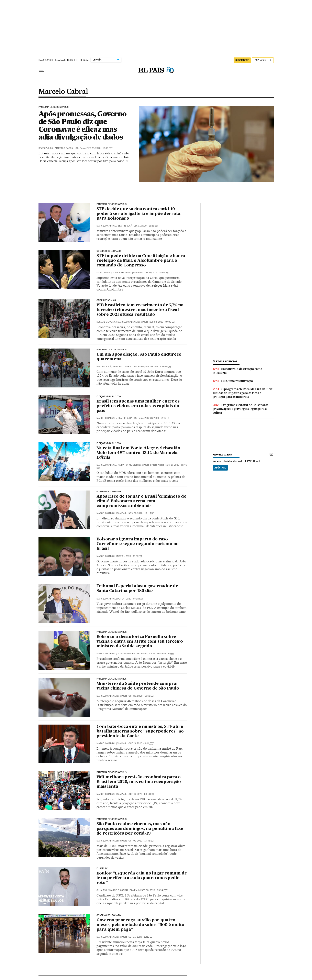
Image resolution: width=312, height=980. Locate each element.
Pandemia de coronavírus (54, 107)
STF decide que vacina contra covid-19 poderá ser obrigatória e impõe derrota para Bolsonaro (138, 214)
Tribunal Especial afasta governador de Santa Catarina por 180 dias (137, 589)
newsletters (222, 455)
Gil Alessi (102, 890)
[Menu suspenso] (42, 70)
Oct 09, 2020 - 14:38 (141, 841)
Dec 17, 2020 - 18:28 (146, 226)
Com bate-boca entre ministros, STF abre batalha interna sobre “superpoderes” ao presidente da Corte (140, 731)
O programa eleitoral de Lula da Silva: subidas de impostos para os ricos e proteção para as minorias (243, 393)
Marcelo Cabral (63, 92)
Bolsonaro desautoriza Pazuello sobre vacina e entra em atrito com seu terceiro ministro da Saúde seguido (140, 642)
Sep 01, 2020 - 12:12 (141, 937)
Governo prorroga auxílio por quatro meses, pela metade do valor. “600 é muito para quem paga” (141, 925)
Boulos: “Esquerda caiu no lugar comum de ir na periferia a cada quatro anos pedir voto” (142, 878)
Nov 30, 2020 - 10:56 (158, 367)
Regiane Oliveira (106, 322)
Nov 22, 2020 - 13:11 (141, 513)
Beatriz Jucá (46, 148)
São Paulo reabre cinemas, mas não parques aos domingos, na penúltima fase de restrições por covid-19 (140, 829)
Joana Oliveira (126, 654)
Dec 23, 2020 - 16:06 (100, 148)
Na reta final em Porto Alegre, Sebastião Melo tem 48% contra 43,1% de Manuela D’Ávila (138, 453)
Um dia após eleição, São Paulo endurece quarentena (139, 357)
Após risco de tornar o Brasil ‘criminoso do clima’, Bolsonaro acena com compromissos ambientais (142, 501)
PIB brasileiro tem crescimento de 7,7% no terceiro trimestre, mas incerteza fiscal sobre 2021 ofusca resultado (140, 310)
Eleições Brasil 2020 (109, 397)
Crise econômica (106, 300)
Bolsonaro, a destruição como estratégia (237, 371)
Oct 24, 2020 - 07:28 (130, 599)
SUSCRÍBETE (242, 60)
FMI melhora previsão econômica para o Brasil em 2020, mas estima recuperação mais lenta (139, 782)
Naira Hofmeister (128, 465)
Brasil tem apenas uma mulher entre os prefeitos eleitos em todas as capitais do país (138, 406)
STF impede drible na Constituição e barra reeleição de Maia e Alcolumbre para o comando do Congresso (141, 261)
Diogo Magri (104, 273)
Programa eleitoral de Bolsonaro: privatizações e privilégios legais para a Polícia (240, 409)
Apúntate (220, 468)
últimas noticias (225, 361)
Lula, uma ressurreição (237, 381)
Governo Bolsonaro (109, 251)
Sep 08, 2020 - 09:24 (154, 890)
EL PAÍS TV (102, 869)
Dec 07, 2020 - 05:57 (157, 273)
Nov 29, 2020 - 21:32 (158, 418)
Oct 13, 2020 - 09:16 (141, 794)
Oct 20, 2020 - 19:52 (141, 696)
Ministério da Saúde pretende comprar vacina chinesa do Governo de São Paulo (138, 686)
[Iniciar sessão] (263, 60)
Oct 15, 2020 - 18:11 (141, 743)
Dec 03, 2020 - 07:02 (162, 322)
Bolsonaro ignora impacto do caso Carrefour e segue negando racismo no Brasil (138, 544)
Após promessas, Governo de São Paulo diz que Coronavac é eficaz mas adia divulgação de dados (83, 125)
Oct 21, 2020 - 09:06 (161, 654)
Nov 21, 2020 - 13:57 (130, 556)
